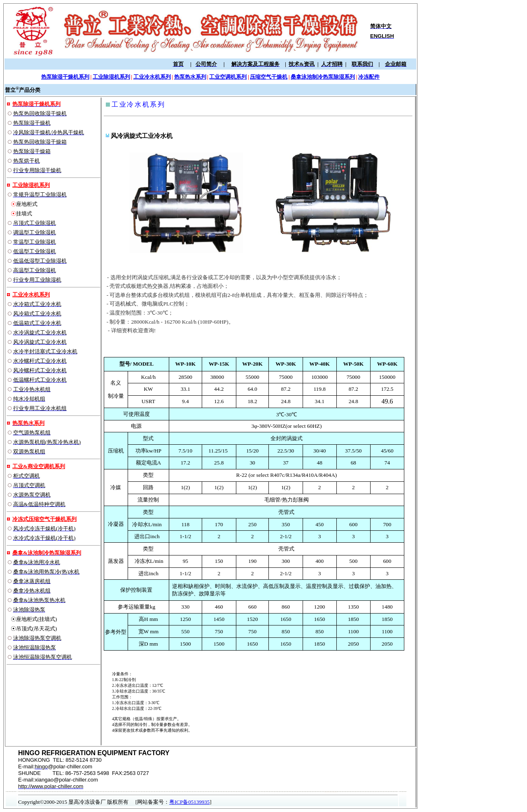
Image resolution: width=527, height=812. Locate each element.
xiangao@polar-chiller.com (66, 780)
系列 (39, 423)
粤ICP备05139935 (189, 802)
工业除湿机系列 (31, 185)
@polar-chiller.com (70, 766)
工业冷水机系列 (31, 295)
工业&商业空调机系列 (39, 466)
